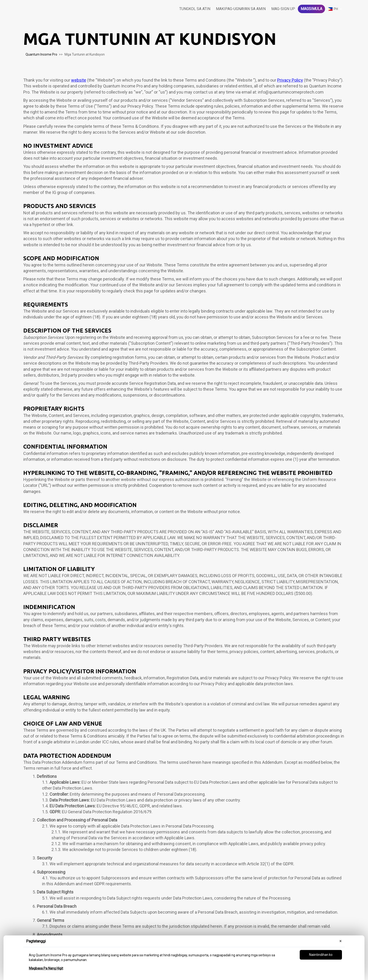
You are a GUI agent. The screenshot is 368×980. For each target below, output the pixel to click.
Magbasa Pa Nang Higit (46, 968)
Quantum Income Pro (41, 54)
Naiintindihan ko (321, 955)
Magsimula (311, 9)
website (79, 80)
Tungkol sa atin (195, 9)
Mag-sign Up (283, 9)
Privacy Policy (290, 80)
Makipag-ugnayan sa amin (241, 9)
